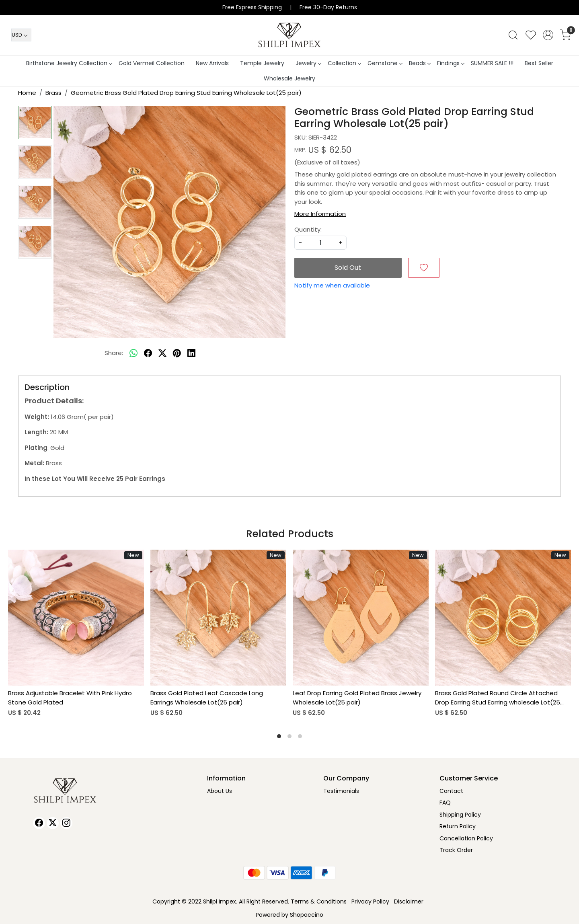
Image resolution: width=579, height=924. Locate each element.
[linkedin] (191, 353)
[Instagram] (66, 823)
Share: (114, 353)
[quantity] (320, 243)
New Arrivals (212, 63)
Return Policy (458, 826)
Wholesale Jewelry (289, 78)
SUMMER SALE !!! (492, 63)
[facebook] (148, 353)
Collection (344, 63)
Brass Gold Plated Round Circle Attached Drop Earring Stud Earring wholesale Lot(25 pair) (498, 698)
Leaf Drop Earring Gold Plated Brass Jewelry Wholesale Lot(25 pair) (357, 698)
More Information (320, 214)
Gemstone (385, 63)
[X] (53, 823)
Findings (451, 63)
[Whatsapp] (133, 353)
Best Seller (539, 63)
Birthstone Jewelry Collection (69, 63)
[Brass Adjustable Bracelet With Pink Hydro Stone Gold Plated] (76, 618)
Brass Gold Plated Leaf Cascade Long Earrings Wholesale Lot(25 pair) (207, 698)
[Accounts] (548, 35)
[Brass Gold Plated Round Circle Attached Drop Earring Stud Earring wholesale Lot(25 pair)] (503, 618)
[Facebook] (39, 823)
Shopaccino (307, 915)
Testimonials (341, 791)
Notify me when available (332, 285)
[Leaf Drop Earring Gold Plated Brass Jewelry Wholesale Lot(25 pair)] (361, 618)
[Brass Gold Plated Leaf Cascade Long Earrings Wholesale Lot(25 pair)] (218, 618)
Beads (420, 63)
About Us (220, 791)
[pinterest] (177, 353)
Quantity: (308, 229)
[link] (513, 35)
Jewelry (308, 63)
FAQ (445, 803)
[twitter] (162, 353)
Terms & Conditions (319, 901)
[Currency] (21, 35)
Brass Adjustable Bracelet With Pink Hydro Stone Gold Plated (70, 698)
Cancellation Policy (466, 838)
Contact (451, 791)
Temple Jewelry (262, 63)
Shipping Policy (460, 815)
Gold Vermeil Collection (152, 63)
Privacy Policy (370, 901)
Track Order (456, 850)
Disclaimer (409, 901)
